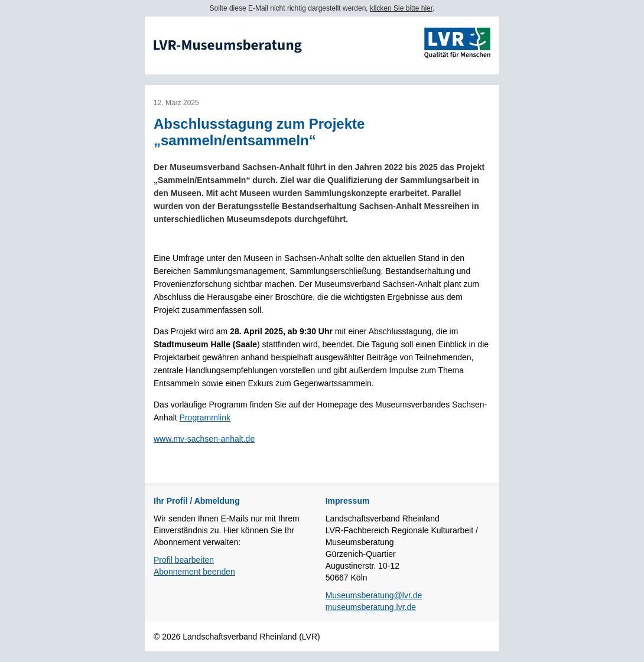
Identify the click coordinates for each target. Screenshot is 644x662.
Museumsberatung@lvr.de (374, 595)
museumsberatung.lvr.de (371, 607)
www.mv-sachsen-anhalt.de (204, 439)
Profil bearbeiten (184, 560)
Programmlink (205, 418)
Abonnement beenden (194, 572)
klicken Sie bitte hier (401, 8)
